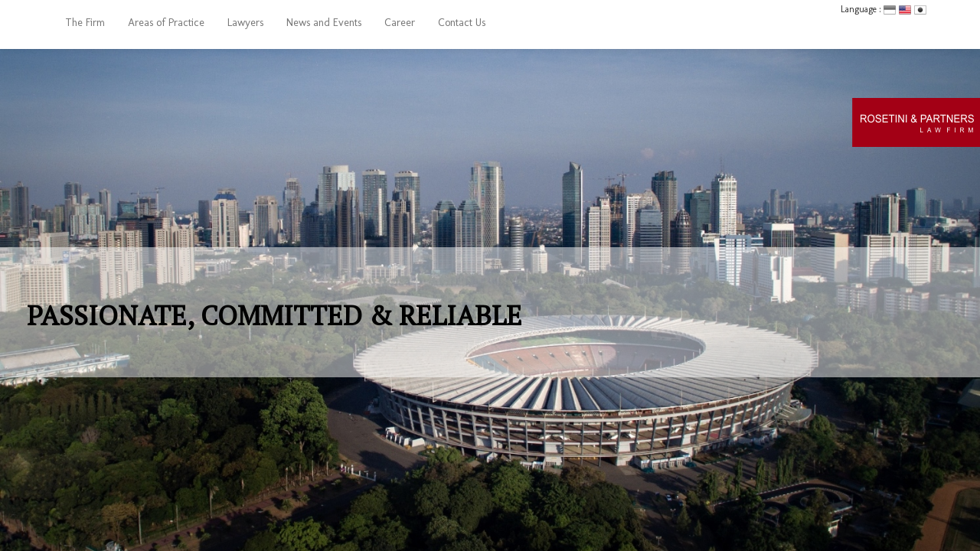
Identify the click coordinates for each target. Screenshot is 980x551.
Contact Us (462, 23)
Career (400, 23)
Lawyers (245, 23)
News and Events (324, 23)
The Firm (85, 23)
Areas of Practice (166, 23)
